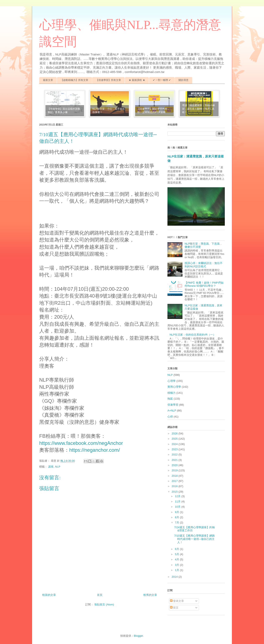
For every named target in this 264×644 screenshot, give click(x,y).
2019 (175, 470)
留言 (174, 608)
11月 (178, 501)
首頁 (100, 595)
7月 (177, 523)
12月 (178, 496)
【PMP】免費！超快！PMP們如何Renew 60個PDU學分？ (204, 284)
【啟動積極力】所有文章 (74, 80)
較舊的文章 (150, 595)
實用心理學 (174, 387)
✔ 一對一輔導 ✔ (162, 80)
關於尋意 (184, 80)
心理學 (172, 381)
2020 (175, 465)
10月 (178, 507)
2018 (175, 476)
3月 (177, 565)
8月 (177, 517)
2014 (175, 577)
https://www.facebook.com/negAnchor (81, 443)
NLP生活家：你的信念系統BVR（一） (193, 335)
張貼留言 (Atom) (104, 604)
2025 (175, 439)
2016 (175, 486)
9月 (177, 512)
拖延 (170, 399)
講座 (51, 467)
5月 (177, 554)
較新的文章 (49, 595)
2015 (175, 492)
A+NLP (172, 411)
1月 (177, 570)
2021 (175, 460)
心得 (170, 417)
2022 (175, 455)
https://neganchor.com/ (95, 450)
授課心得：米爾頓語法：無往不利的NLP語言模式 (204, 265)
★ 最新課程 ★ (137, 80)
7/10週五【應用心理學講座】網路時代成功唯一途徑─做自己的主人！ (194, 539)
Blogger (138, 636)
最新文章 (48, 80)
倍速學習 (173, 405)
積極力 (172, 393)
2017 (175, 481)
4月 (177, 559)
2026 (175, 433)
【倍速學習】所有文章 (108, 80)
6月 (177, 549)
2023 (175, 449)
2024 (175, 444)
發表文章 (177, 601)
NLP (58, 467)
